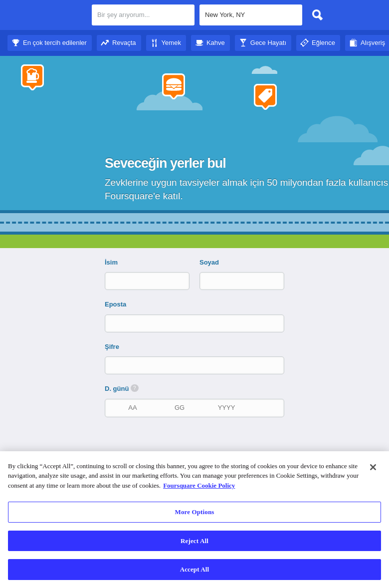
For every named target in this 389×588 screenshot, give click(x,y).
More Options (195, 512)
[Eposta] (195, 323)
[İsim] (139, 281)
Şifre (112, 347)
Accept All (195, 569)
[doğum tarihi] (180, 408)
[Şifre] (195, 365)
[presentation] (199, 447)
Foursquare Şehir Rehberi (46, 16)
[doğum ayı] (133, 408)
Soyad (209, 262)
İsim (111, 262)
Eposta (115, 304)
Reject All (194, 541)
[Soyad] (233, 281)
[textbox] (251, 15)
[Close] (373, 467)
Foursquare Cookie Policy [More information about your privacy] (199, 485)
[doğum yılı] (226, 408)
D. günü (122, 388)
